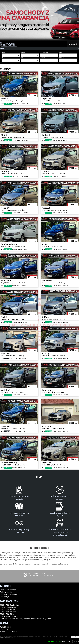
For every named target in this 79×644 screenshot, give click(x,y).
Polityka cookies (6, 592)
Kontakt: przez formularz (10, 632)
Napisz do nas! (59, 641)
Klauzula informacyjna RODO (11, 594)
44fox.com (75, 641)
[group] (39, 21)
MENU (2, 49)
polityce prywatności (11, 638)
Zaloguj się (73, 44)
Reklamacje (4, 597)
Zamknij (75, 637)
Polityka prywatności (8, 590)
